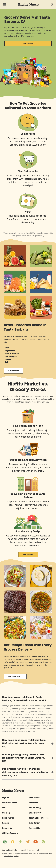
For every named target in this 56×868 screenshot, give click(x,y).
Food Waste (34, 798)
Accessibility (35, 828)
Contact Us (7, 828)
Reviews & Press (10, 803)
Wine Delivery (35, 813)
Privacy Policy (18, 854)
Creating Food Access (39, 818)
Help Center (34, 823)
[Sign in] (52, 4)
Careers (6, 823)
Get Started (28, 44)
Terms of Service (7, 854)
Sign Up (6, 798)
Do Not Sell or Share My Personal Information (38, 854)
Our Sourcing (35, 808)
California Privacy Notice (11, 856)
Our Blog (6, 813)
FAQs (4, 808)
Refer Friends (8, 818)
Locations (33, 803)
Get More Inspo (15, 676)
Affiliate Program (10, 833)
